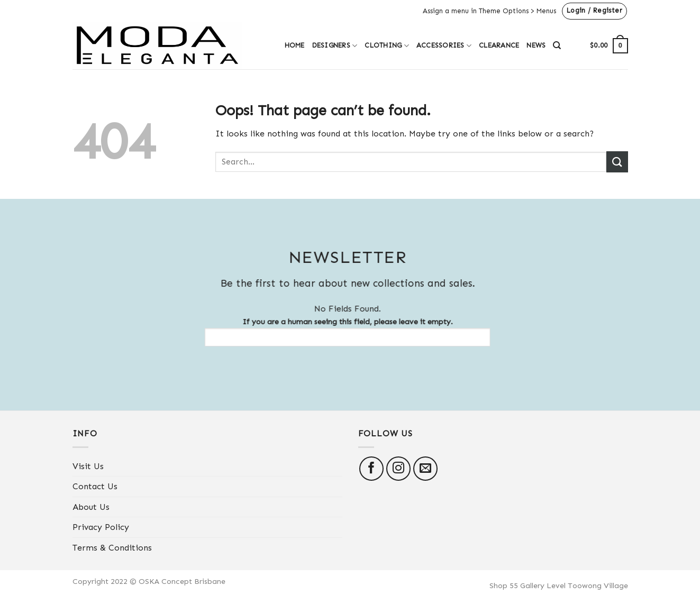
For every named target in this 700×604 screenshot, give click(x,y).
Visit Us (88, 466)
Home (295, 45)
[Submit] (617, 162)
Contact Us (95, 486)
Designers (335, 46)
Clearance (499, 45)
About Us (91, 507)
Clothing (387, 46)
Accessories (444, 46)
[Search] (557, 45)
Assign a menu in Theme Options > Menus (489, 11)
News (536, 45)
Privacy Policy (101, 527)
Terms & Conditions (112, 548)
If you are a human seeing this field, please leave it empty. (342, 332)
